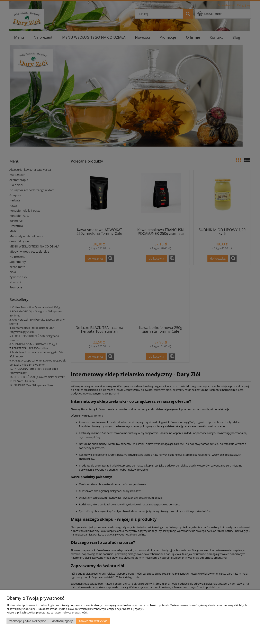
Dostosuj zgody (62, 621)
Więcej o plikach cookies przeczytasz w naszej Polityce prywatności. (47, 612)
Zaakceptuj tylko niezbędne (28, 621)
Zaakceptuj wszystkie (93, 621)
